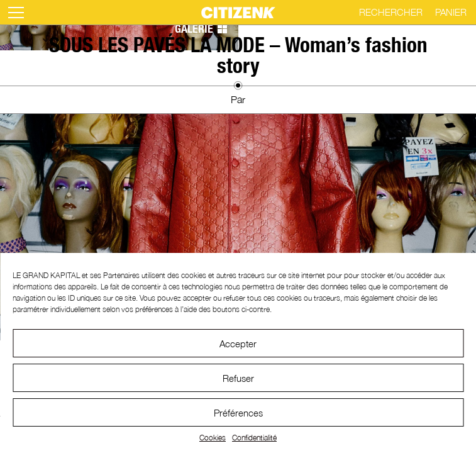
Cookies (213, 438)
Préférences (238, 413)
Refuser (238, 378)
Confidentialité (254, 438)
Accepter (238, 344)
